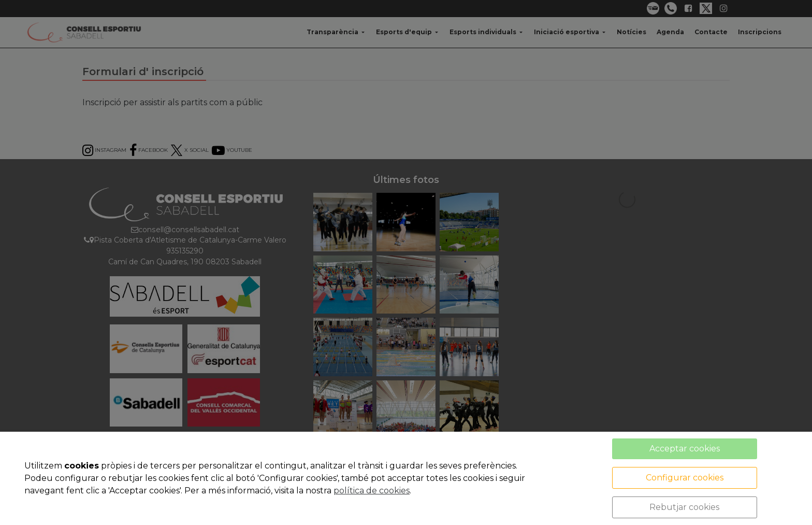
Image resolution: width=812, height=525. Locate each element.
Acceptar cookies (685, 449)
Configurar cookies (685, 478)
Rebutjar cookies (684, 507)
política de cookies (372, 491)
